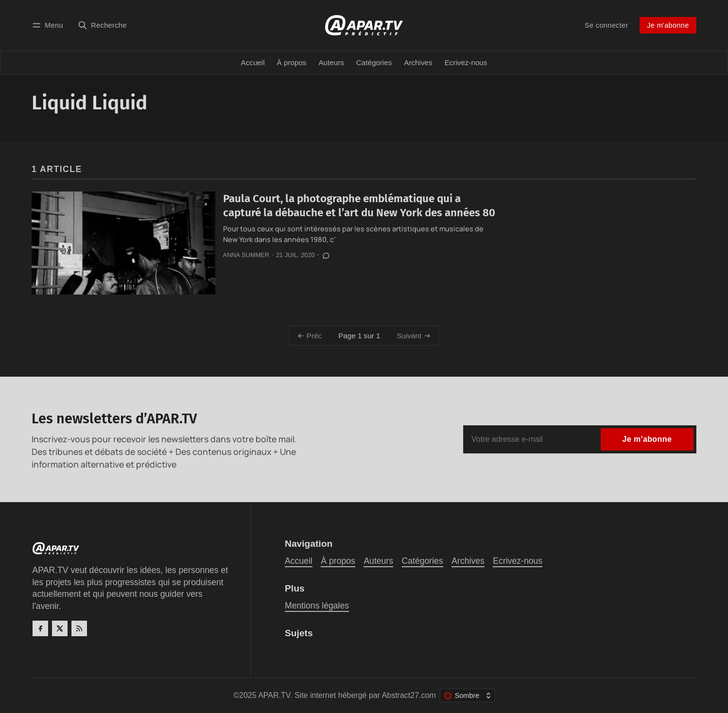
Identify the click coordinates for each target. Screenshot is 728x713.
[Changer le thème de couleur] (467, 696)
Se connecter (607, 25)
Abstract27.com (409, 695)
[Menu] (49, 25)
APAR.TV (274, 695)
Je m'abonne (668, 25)
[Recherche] (102, 25)
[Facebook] (40, 628)
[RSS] (79, 628)
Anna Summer (246, 255)
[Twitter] (60, 628)
